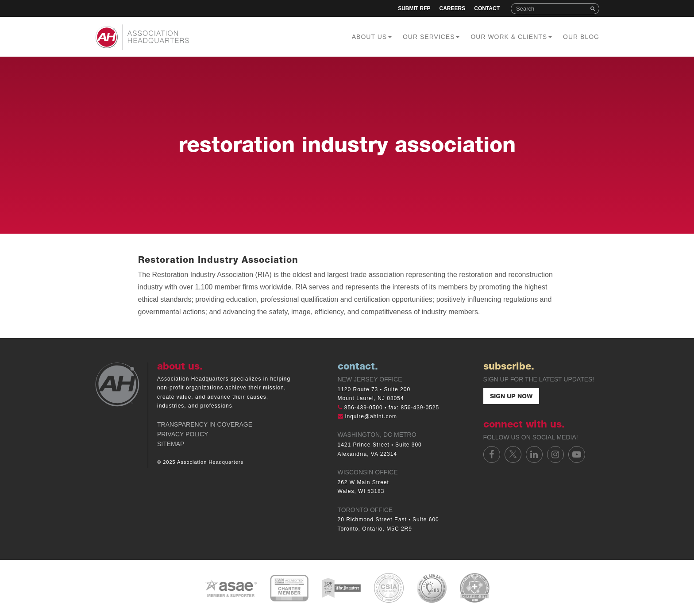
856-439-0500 (364, 408)
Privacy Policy (183, 434)
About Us (372, 37)
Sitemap (171, 444)
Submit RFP (414, 8)
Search (594, 9)
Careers (453, 8)
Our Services (431, 37)
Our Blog (581, 37)
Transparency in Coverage (205, 424)
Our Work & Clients (511, 37)
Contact (487, 8)
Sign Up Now (511, 397)
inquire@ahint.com (371, 416)
